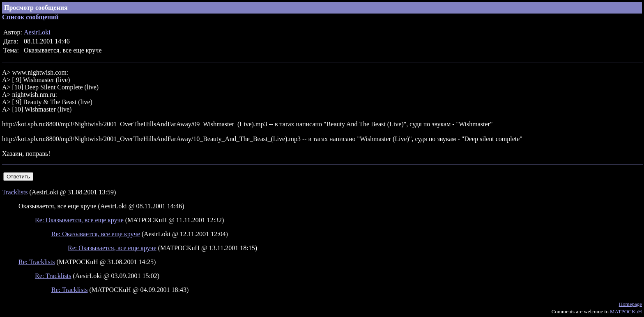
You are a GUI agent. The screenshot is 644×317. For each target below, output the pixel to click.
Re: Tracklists (37, 262)
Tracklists (15, 192)
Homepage (630, 304)
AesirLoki (37, 32)
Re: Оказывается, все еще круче (79, 220)
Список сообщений (30, 17)
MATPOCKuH (626, 311)
